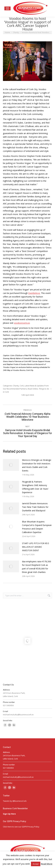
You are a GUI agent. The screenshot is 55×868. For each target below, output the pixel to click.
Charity (16, 386)
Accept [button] (36, 864)
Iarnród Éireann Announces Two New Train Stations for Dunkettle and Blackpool (35, 507)
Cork (22, 386)
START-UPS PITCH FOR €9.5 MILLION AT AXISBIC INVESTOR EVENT (35, 547)
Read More (47, 864)
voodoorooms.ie (22, 323)
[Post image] (11, 465)
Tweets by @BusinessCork (15, 801)
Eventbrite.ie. (34, 293)
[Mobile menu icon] (7, 8)
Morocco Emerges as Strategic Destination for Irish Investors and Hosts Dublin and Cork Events (37, 465)
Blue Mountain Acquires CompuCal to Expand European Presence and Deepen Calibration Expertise (37, 527)
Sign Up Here (10, 814)
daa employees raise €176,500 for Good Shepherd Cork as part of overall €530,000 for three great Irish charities (37, 567)
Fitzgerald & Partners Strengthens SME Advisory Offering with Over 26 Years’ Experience (35, 487)
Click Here (7, 827)
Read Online (33, 389)
